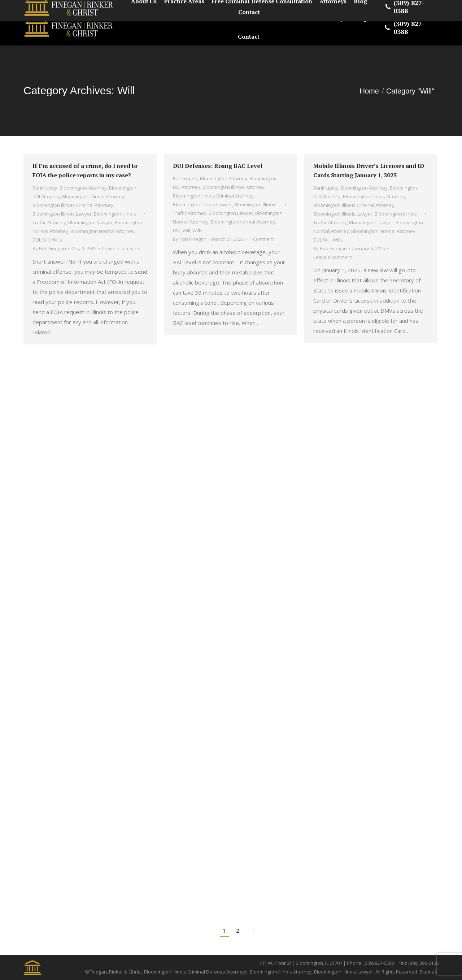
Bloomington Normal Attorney (103, 231)
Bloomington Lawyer (90, 222)
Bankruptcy (45, 188)
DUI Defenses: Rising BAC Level (218, 166)
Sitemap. (429, 972)
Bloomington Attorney (83, 188)
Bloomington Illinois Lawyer (62, 214)
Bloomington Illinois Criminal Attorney (73, 205)
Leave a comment (121, 248)
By (49, 248)
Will (46, 240)
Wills (57, 240)
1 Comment (262, 239)
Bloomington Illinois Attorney (93, 196)
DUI (36, 240)
